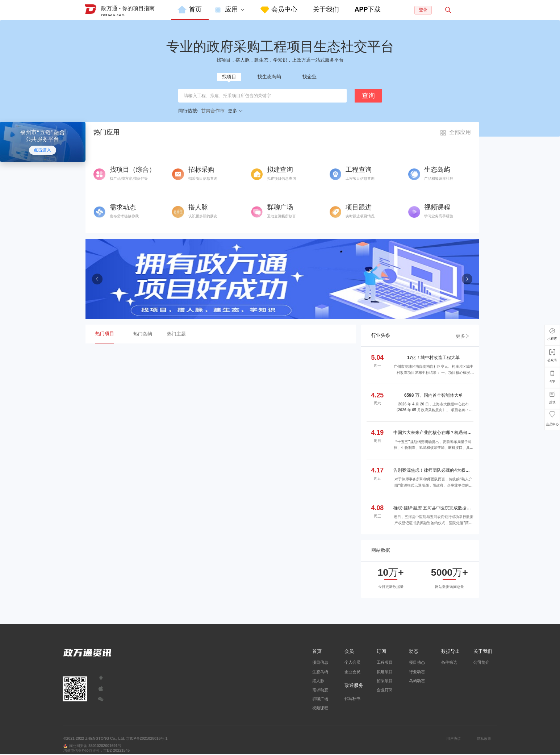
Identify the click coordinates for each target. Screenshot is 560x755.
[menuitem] (190, 10)
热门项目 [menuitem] (105, 333)
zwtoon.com (113, 15)
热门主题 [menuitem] (176, 334)
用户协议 (454, 739)
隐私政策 (484, 739)
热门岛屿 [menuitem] (143, 334)
